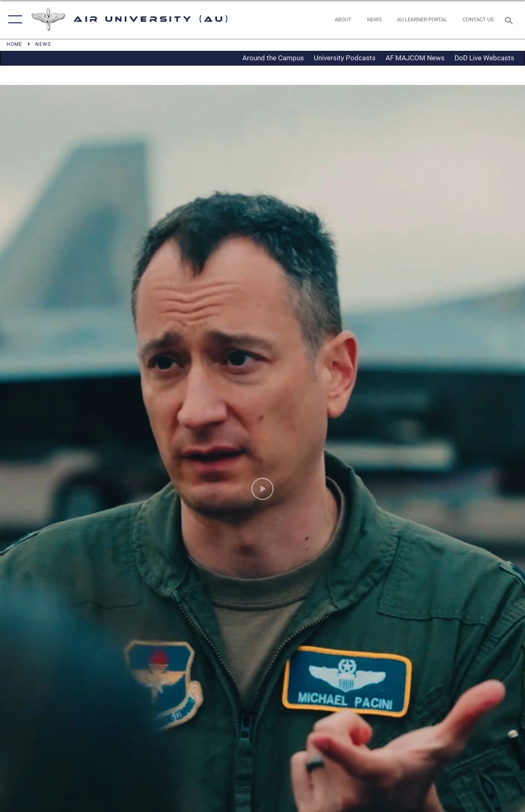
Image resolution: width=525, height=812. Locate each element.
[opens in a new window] (422, 20)
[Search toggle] (510, 19)
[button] (13, 19)
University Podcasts (345, 58)
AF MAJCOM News (415, 58)
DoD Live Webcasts (484, 58)
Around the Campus (273, 58)
